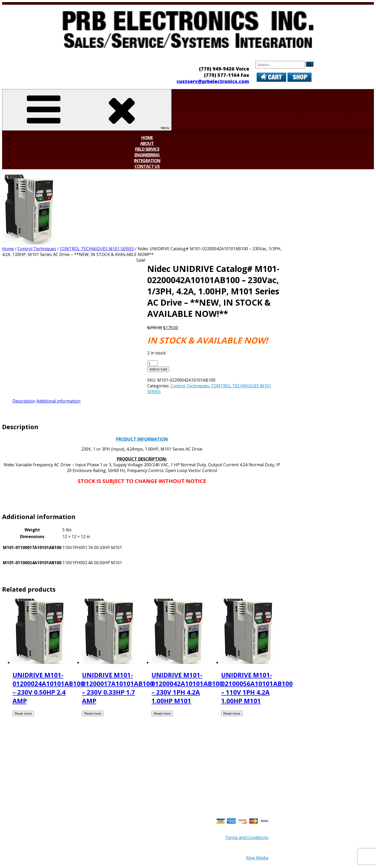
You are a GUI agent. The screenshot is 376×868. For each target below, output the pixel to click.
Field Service (147, 149)
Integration (147, 161)
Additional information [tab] (58, 401)
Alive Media (257, 858)
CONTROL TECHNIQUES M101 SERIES (97, 249)
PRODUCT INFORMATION (142, 439)
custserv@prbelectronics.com (213, 81)
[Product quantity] (152, 363)
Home (147, 138)
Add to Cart (158, 369)
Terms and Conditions (247, 837)
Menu (87, 110)
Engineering (147, 155)
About (147, 143)
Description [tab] (24, 401)
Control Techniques (37, 249)
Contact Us (147, 166)
